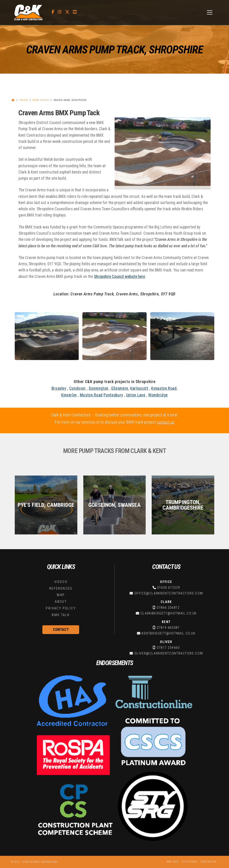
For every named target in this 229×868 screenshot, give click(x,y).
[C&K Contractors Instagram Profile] (60, 12)
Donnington (99, 388)
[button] (210, 12)
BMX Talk (61, 615)
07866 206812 (168, 608)
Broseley (59, 388)
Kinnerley (69, 395)
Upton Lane (136, 395)
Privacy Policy (61, 608)
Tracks (23, 100)
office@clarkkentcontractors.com (169, 593)
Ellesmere (120, 388)
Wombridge (158, 395)
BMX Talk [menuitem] (173, 862)
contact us (166, 422)
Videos (61, 582)
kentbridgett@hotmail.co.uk (169, 633)
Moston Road (91, 395)
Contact (61, 630)
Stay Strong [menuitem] (190, 862)
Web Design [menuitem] (209, 862)
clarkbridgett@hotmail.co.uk (169, 613)
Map (61, 595)
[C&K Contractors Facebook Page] (53, 12)
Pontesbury (113, 395)
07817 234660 (168, 648)
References (61, 589)
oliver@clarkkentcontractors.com (169, 653)
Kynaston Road (164, 388)
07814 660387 (168, 628)
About (61, 602)
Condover (78, 388)
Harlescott (139, 388)
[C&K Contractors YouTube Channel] (75, 12)
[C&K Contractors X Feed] (67, 12)
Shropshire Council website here (119, 277)
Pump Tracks (41, 100)
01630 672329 (169, 588)
